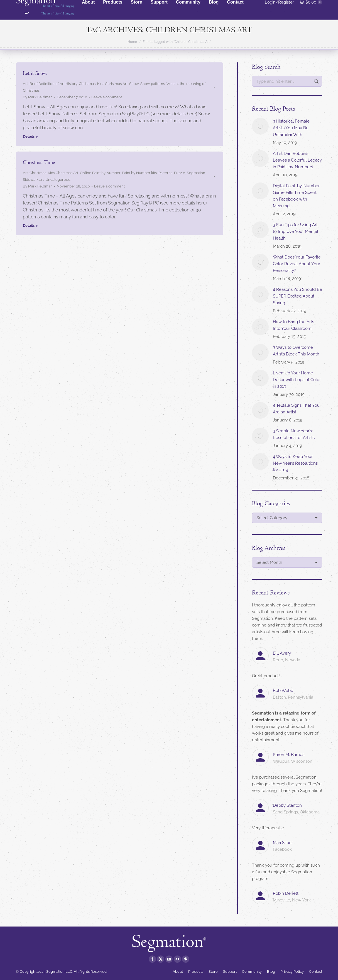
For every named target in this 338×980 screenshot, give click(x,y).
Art (25, 84)
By (38, 97)
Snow (134, 84)
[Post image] (260, 126)
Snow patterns (153, 84)
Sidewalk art (33, 180)
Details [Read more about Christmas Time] (29, 226)
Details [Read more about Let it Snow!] (29, 136)
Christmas (87, 84)
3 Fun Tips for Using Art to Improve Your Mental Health (296, 231)
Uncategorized (58, 180)
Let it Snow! (35, 73)
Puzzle (180, 173)
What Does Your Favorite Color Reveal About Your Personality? (297, 264)
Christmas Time (39, 163)
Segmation (196, 173)
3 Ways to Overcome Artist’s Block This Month (296, 351)
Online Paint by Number (100, 173)
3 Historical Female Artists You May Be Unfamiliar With (291, 128)
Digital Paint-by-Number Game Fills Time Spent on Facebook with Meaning (296, 196)
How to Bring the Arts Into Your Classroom (293, 325)
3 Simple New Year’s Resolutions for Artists (294, 434)
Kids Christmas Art (112, 84)
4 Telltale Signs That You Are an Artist (296, 409)
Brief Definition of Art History (53, 84)
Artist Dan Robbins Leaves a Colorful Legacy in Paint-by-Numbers (297, 160)
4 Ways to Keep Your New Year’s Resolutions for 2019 (295, 463)
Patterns (165, 173)
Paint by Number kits (139, 173)
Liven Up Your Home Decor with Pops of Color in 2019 (297, 380)
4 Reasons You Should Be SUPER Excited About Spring (297, 296)
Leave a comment (107, 97)
